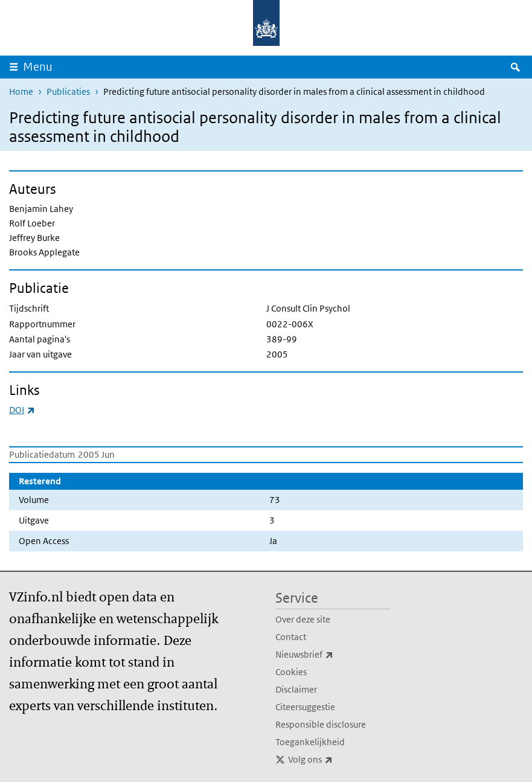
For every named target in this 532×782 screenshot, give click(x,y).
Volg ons (337, 760)
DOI (22, 410)
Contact (291, 637)
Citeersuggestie (305, 707)
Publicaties (68, 91)
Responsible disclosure (321, 724)
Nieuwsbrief (331, 655)
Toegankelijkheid (310, 742)
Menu (38, 67)
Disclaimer (296, 689)
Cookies (291, 672)
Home (21, 91)
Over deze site (303, 619)
